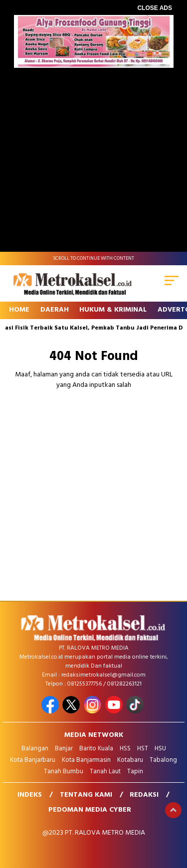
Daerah (55, 310)
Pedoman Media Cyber (90, 810)
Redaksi (144, 795)
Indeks (30, 795)
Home (19, 310)
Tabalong (163, 760)
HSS (125, 749)
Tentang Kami (86, 795)
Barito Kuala (96, 749)
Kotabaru (130, 760)
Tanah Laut (105, 772)
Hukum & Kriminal (113, 310)
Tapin (135, 772)
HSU (160, 749)
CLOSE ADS (155, 8)
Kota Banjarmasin (86, 760)
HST (143, 749)
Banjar (64, 749)
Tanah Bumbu (64, 772)
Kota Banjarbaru (33, 760)
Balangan (35, 749)
